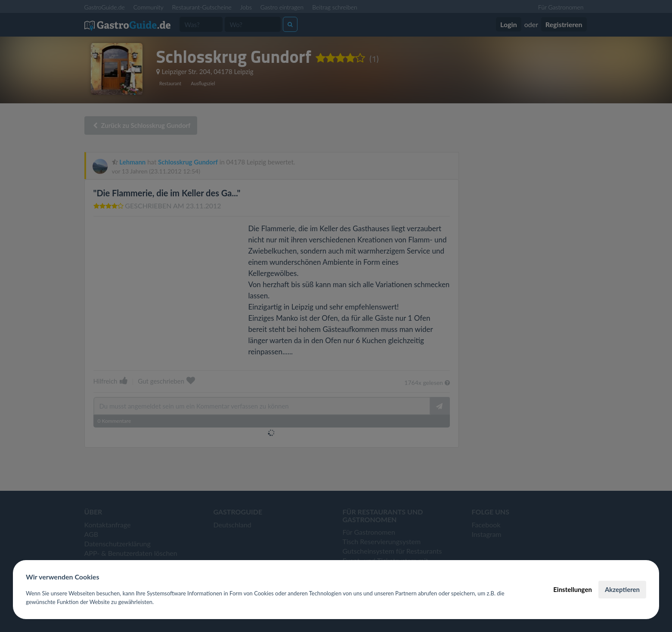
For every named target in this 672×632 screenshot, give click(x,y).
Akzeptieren (622, 589)
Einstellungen (573, 589)
